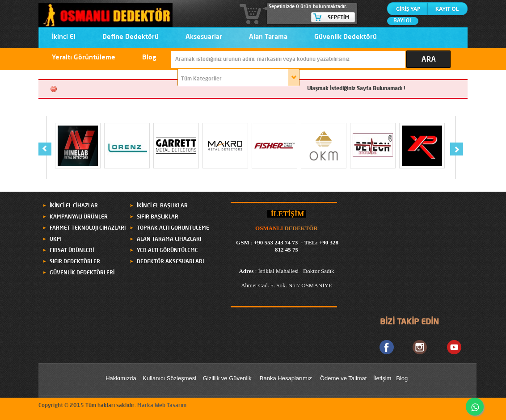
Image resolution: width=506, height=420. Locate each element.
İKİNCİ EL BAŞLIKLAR (162, 206)
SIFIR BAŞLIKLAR (158, 217)
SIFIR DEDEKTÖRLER (75, 262)
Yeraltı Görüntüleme (84, 58)
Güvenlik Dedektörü (346, 37)
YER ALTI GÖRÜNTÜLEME (167, 251)
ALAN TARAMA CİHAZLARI (169, 239)
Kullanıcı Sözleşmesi (169, 378)
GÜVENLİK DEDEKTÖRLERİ (82, 273)
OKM (55, 239)
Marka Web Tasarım (162, 406)
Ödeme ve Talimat (344, 378)
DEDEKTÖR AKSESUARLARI (170, 262)
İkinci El (64, 37)
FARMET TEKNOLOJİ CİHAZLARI (88, 228)
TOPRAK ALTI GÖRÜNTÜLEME (173, 228)
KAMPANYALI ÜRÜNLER (79, 217)
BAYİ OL (403, 21)
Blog (149, 58)
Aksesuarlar (204, 37)
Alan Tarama (268, 37)
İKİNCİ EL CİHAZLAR (74, 206)
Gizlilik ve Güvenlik (227, 378)
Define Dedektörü (131, 37)
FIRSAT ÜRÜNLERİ (72, 251)
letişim (383, 378)
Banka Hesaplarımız (286, 378)
